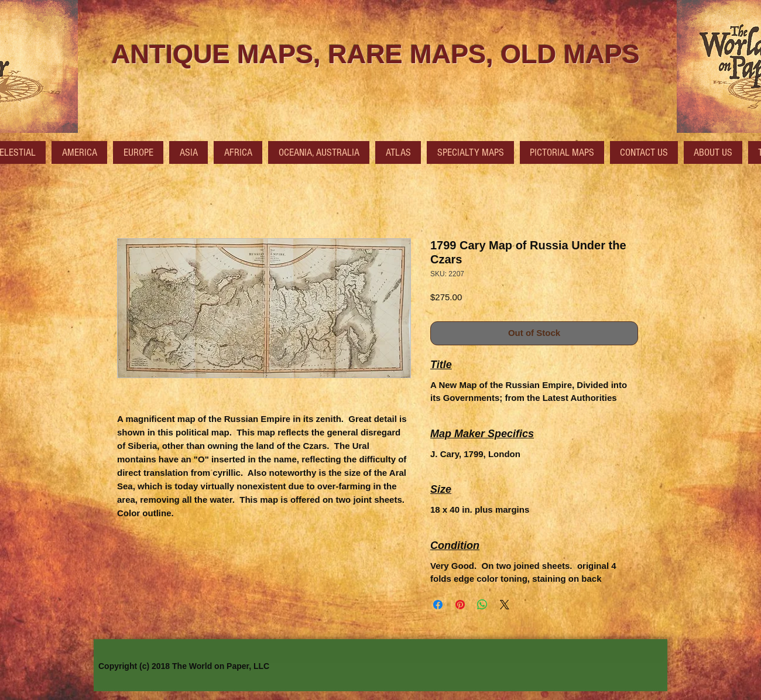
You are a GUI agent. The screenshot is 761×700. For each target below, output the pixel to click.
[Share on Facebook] (438, 605)
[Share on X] (505, 605)
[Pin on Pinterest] (460, 605)
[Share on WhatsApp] (482, 605)
